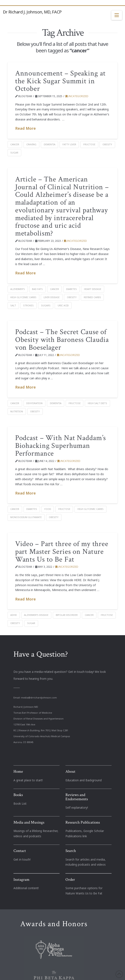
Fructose (89, 144)
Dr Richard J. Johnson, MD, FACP (32, 12)
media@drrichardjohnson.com (39, 698)
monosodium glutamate (26, 517)
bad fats (37, 289)
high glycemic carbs (23, 297)
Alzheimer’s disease (36, 615)
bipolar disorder (67, 615)
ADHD (14, 615)
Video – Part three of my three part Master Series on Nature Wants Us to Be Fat (62, 552)
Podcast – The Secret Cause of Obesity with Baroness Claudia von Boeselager (62, 340)
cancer (15, 144)
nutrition (17, 411)
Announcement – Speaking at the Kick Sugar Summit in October (60, 81)
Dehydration (34, 403)
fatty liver (69, 144)
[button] (117, 15)
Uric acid (63, 305)
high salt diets (97, 403)
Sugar (14, 153)
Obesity (107, 144)
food (48, 509)
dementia (50, 144)
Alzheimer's (18, 289)
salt (13, 305)
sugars (46, 305)
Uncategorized (77, 96)
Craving (31, 144)
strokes (28, 305)
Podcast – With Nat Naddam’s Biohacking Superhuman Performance (61, 446)
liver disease (52, 297)
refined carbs (92, 297)
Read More (25, 128)
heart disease (93, 289)
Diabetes (71, 289)
